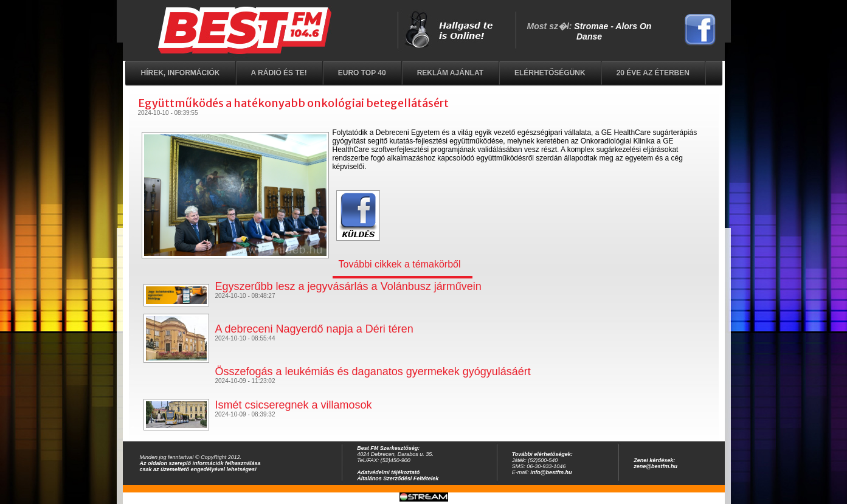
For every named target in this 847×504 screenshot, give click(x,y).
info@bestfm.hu (551, 472)
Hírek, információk (181, 73)
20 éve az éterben (653, 73)
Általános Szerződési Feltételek (398, 478)
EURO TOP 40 (362, 73)
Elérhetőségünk (550, 73)
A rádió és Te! (279, 73)
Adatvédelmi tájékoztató (388, 472)
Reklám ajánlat (450, 73)
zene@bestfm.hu (655, 466)
